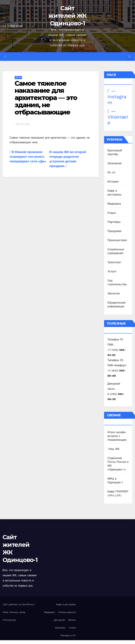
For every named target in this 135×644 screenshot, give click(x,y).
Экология (114, 293)
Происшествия (117, 240)
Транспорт (114, 262)
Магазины (60, 628)
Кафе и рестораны (66, 604)
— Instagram (117, 97)
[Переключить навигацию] (130, 57)
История (113, 182)
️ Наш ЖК (114, 449)
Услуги (112, 271)
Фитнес (72, 620)
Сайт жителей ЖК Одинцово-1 (67, 16)
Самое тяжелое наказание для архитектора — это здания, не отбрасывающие (46, 98)
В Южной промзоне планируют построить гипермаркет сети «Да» (28, 157)
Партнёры (114, 222)
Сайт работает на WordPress (18, 604)
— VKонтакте (118, 117)
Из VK (18, 77)
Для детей (59, 620)
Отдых (112, 213)
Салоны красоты (67, 612)
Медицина (114, 204)
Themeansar (9, 620)
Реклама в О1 (68, 635)
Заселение (115, 163)
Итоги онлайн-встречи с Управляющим (117, 436)
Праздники (115, 231)
